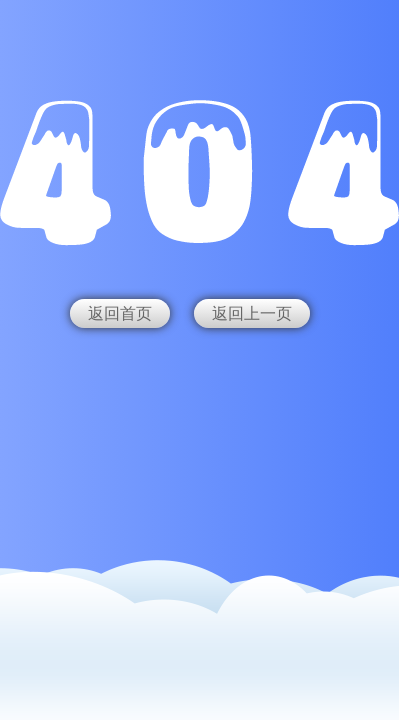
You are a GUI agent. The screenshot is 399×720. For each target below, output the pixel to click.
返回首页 (120, 313)
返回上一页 (252, 313)
